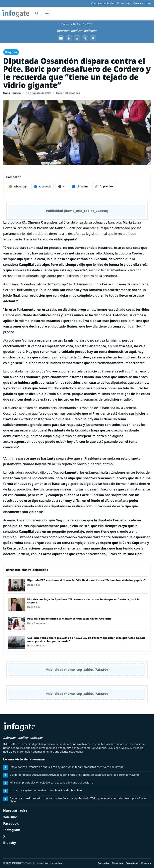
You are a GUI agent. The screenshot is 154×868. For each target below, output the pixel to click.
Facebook (11, 823)
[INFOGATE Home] (16, 13)
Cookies (146, 863)
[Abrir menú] (47, 13)
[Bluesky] (93, 38)
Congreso (11, 52)
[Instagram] (77, 38)
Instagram (12, 830)
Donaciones (124, 3)
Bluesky (10, 843)
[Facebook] (69, 38)
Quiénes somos (142, 3)
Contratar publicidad (103, 3)
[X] (85, 38)
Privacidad (132, 863)
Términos (117, 863)
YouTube (10, 817)
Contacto (103, 863)
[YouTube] (61, 38)
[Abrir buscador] (37, 13)
